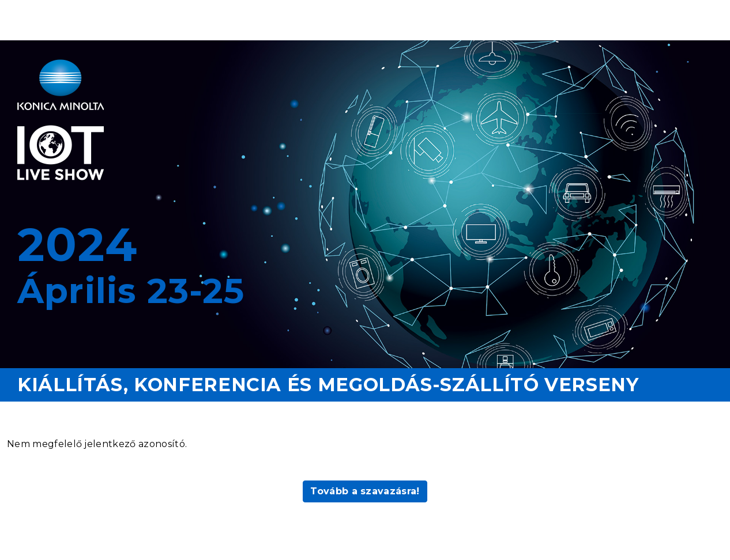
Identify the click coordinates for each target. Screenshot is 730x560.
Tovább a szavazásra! (365, 491)
